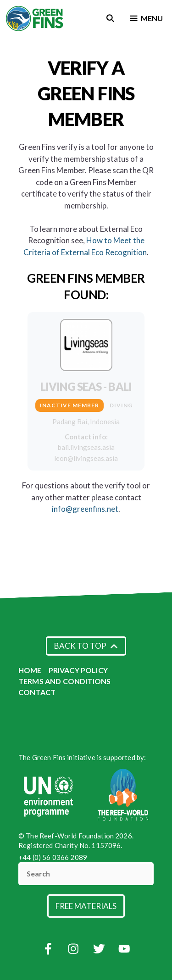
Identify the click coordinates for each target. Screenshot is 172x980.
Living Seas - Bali (86, 386)
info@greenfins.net (85, 509)
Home (30, 670)
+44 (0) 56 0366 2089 (53, 857)
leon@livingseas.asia (86, 458)
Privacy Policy (78, 670)
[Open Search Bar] (110, 18)
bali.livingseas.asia (86, 447)
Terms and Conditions (64, 681)
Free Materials (86, 906)
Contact (37, 692)
